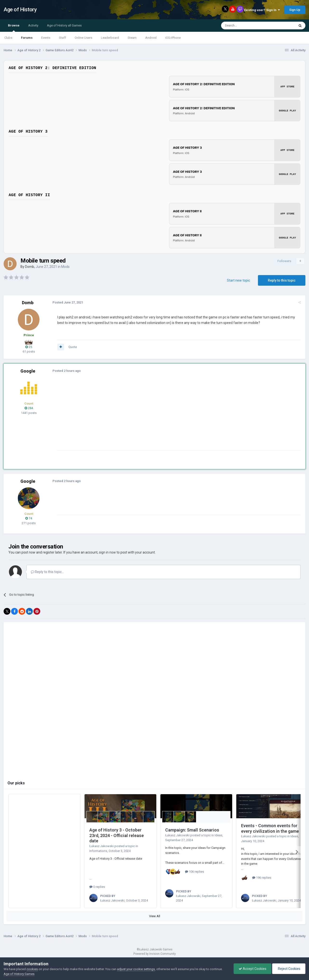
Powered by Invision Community (155, 954)
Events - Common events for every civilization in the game (270, 828)
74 (29, 518)
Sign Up (295, 10)
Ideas (218, 835)
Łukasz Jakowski (102, 846)
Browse (14, 28)
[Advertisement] (144, 417)
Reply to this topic (282, 280)
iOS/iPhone (173, 38)
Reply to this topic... (47, 572)
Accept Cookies (253, 969)
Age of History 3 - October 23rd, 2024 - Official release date (117, 835)
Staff (62, 38)
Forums (27, 38)
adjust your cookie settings (136, 969)
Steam (132, 38)
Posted (67, 302)
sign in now (107, 552)
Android (151, 38)
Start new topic (238, 280)
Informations (98, 851)
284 (29, 408)
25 (29, 347)
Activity (33, 25)
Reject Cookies (289, 969)
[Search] (247, 26)
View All (155, 916)
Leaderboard (110, 38)
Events (46, 38)
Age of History (20, 10)
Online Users (83, 38)
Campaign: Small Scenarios (192, 830)
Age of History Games (19, 974)
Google (28, 371)
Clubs (8, 38)
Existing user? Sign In (262, 10)
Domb (30, 267)
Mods (65, 267)
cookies (32, 969)
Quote (72, 347)
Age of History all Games (64, 25)
